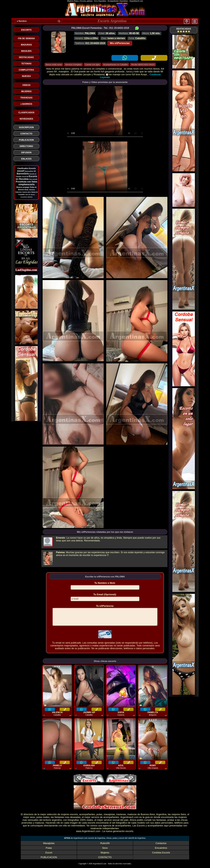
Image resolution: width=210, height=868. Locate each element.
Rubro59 (105, 846)
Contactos (161, 846)
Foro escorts (33, 179)
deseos (33, 195)
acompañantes (87, 818)
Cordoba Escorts (161, 856)
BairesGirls (23, 174)
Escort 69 (25, 177)
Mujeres (105, 856)
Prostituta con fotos (27, 182)
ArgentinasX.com (136, 1)
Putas (49, 851)
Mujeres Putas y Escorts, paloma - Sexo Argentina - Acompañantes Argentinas (97, 1)
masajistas (109, 818)
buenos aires (27, 192)
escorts (74, 818)
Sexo (105, 851)
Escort (49, 856)
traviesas (121, 818)
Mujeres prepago (23, 187)
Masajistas (49, 846)
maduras (132, 818)
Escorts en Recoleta (27, 178)
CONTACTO (105, 861)
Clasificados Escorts (27, 168)
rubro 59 (28, 195)
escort (21, 171)
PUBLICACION (49, 861)
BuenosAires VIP (30, 171)
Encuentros (161, 851)
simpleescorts (26, 184)
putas (99, 818)
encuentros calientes (27, 197)
